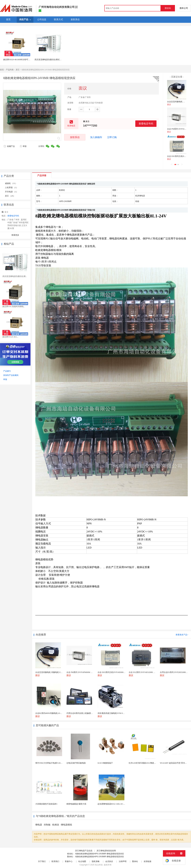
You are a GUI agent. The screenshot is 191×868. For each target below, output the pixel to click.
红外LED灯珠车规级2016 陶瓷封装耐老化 (146, 763)
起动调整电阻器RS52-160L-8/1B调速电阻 (115, 804)
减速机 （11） (11, 183)
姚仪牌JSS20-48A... (10, 337)
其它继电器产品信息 (84, 851)
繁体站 (135, 861)
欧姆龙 (56, 825)
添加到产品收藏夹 (11, 375)
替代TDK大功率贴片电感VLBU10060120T (53, 763)
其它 (18, 70)
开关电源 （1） (11, 192)
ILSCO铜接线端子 (105, 763)
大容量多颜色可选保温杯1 (46, 804)
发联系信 (75, 137)
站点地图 (82, 861)
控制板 (47, 825)
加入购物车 (96, 137)
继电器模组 (66, 825)
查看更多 (15, 235)
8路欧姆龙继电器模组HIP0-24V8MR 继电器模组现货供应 (100, 854)
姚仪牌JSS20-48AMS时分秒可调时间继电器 (22, 60)
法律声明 (123, 861)
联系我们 (55, 861)
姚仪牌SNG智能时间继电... (14, 307)
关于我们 (42, 861)
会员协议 (109, 861)
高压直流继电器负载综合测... (15, 276)
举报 (23, 146)
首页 (2, 70)
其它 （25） (10, 196)
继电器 (39, 825)
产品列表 (10, 70)
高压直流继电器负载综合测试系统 (49, 60)
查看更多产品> (182, 635)
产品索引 (7, 371)
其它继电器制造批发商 (106, 851)
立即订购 (112, 137)
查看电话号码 (146, 124)
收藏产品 (9, 146)
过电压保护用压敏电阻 (76, 763)
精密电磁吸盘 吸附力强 (76, 804)
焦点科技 (99, 865)
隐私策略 (96, 861)
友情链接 (148, 861)
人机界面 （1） (11, 188)
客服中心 (69, 861)
